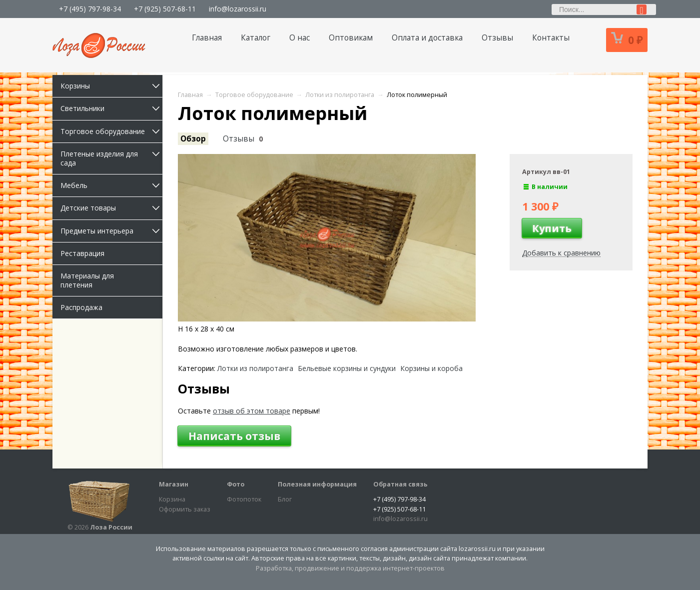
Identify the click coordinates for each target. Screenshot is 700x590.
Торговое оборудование (111, 131)
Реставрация (82, 253)
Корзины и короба (431, 368)
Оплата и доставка (427, 38)
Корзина (172, 499)
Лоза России (111, 527)
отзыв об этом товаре (252, 411)
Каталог (256, 38)
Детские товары (111, 208)
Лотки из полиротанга (255, 368)
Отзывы (497, 38)
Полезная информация (317, 484)
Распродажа (81, 307)
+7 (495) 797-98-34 (90, 9)
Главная (207, 38)
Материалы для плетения (87, 280)
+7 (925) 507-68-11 (165, 9)
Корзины (111, 86)
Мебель (111, 185)
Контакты (551, 38)
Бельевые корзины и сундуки (347, 368)
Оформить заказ (185, 509)
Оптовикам (351, 38)
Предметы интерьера (111, 231)
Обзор (193, 139)
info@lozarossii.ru (238, 9)
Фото (236, 484)
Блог (285, 499)
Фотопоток (244, 499)
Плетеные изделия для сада (111, 158)
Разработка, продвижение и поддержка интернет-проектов (350, 568)
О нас (300, 38)
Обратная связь (400, 484)
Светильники (111, 108)
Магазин (174, 484)
